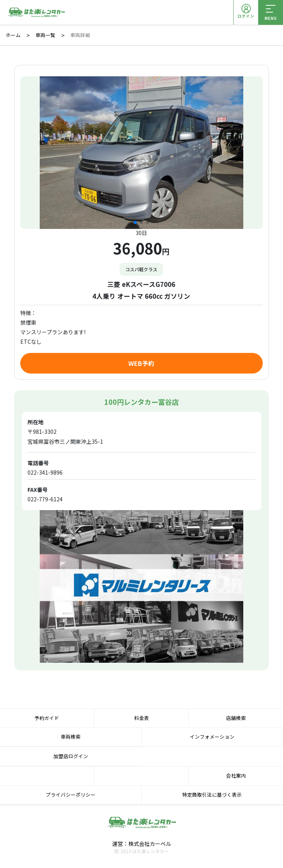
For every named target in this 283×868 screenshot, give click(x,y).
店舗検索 (236, 718)
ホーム (13, 35)
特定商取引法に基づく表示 (212, 795)
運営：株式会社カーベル (142, 844)
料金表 (141, 718)
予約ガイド (47, 718)
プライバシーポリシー (71, 795)
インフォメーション (212, 737)
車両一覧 (45, 35)
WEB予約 (141, 363)
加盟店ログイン (71, 756)
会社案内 (236, 775)
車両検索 (71, 737)
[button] (135, 222)
